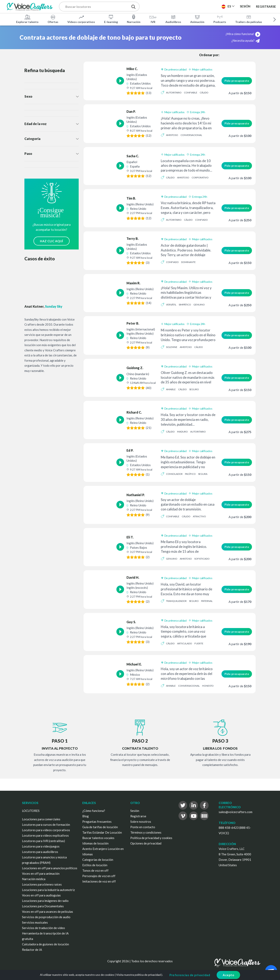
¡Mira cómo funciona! (243, 34)
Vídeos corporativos (81, 19)
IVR (153, 19)
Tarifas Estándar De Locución (102, 832)
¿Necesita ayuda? (246, 41)
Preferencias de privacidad (190, 975)
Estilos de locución (95, 865)
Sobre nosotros (141, 822)
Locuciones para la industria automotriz (48, 890)
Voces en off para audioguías (41, 895)
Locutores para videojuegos (41, 846)
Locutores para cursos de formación (46, 825)
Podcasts (220, 19)
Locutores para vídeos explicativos (45, 835)
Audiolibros (173, 19)
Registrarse (266, 6)
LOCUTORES (31, 811)
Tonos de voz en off (95, 870)
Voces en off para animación (41, 873)
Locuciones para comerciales (41, 819)
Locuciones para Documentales (43, 906)
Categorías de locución (98, 860)
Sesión (135, 811)
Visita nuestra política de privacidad (138, 975)
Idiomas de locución (95, 843)
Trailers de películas (249, 19)
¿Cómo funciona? (94, 811)
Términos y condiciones (146, 832)
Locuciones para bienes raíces (42, 884)
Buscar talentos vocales (98, 838)
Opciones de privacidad (146, 843)
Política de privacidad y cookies (151, 838)
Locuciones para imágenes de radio (45, 901)
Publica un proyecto (168, 6)
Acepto (228, 975)
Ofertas (53, 19)
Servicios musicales (35, 922)
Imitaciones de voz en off (99, 881)
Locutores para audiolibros (40, 852)
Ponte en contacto (143, 827)
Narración (134, 19)
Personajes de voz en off (99, 876)
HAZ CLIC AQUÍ (52, 241)
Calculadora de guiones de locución (45, 944)
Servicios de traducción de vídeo (43, 928)
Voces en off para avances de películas (48, 912)
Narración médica (34, 879)
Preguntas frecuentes (97, 822)
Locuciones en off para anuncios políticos (50, 868)
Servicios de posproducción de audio (46, 917)
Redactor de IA (32, 950)
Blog (86, 816)
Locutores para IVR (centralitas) (43, 841)
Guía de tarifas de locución (100, 827)
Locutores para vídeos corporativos (46, 830)
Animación (197, 19)
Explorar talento (27, 19)
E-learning (111, 19)
